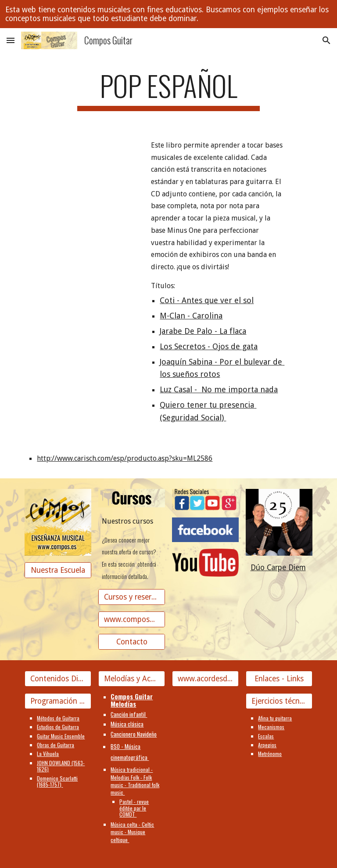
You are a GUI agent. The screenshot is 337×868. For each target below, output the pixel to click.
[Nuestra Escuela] (58, 570)
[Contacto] (131, 642)
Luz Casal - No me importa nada (219, 389)
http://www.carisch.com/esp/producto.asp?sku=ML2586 (125, 458)
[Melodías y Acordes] (131, 678)
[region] (168, 14)
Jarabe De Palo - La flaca (203, 331)
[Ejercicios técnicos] (279, 701)
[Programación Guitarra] (58, 701)
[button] (11, 40)
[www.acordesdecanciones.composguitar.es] (205, 678)
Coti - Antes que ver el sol (207, 300)
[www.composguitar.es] (131, 619)
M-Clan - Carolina (191, 316)
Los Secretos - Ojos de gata (209, 346)
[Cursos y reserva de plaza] (131, 597)
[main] (168, 90)
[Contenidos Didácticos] (58, 678)
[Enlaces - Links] (279, 678)
